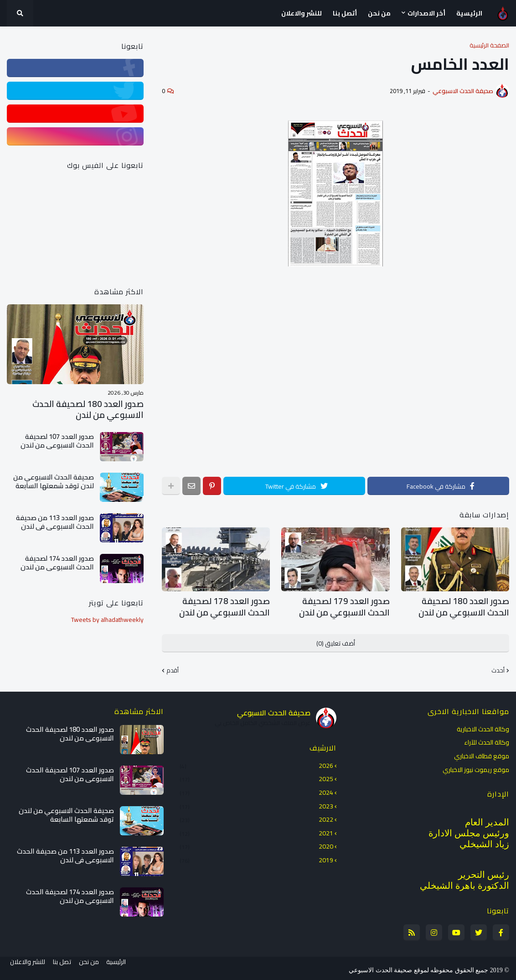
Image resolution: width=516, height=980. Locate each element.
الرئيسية (123, 967)
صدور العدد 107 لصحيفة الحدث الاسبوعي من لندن (57, 440)
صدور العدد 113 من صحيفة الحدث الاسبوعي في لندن (55, 521)
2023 (256, 803)
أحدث (498, 667)
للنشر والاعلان (24, 967)
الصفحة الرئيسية (489, 45)
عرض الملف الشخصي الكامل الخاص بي (263, 720)
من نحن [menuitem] (379, 13)
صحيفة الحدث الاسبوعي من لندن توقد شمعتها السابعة (54, 480)
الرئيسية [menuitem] (469, 13)
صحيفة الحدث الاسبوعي (274, 709)
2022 (256, 816)
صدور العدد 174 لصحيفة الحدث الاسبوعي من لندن (57, 561)
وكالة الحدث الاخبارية (483, 726)
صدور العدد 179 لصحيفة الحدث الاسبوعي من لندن (342, 605)
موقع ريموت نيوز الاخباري (476, 766)
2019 (256, 856)
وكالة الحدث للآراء (487, 739)
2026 (256, 763)
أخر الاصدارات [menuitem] (426, 13)
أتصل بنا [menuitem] (345, 13)
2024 (256, 789)
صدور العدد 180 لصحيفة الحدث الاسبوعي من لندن (462, 605)
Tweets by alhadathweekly (107, 618)
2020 (256, 843)
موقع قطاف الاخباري (482, 753)
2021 (256, 829)
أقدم (173, 667)
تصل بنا (62, 967)
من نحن (92, 967)
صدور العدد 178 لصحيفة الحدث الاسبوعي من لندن (222, 605)
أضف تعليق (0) (336, 640)
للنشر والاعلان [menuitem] (302, 13)
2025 (256, 776)
